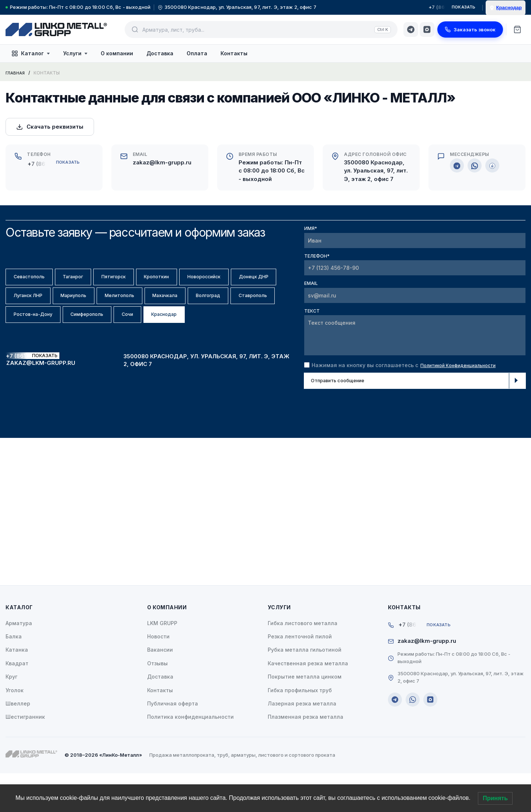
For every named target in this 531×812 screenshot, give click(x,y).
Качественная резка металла (308, 702)
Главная (16, 73)
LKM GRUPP (162, 662)
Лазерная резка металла (302, 743)
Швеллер (18, 743)
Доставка (160, 53)
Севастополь (35, 279)
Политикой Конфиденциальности (465, 365)
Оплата (197, 53)
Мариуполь (150, 303)
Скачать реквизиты (50, 127)
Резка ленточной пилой (300, 675)
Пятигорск (141, 279)
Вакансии (160, 689)
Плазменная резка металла (306, 756)
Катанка (17, 689)
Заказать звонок (470, 29)
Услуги (75, 53)
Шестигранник (25, 756)
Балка (14, 675)
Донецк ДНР (34, 303)
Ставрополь (141, 327)
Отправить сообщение (416, 382)
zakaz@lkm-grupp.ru (162, 162)
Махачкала (32, 327)
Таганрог (90, 279)
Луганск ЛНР (93, 303)
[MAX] (427, 29)
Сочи (86, 351)
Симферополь (36, 351)
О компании (117, 53)
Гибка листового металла (303, 662)
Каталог (31, 53)
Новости (158, 675)
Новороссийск (253, 279)
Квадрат (17, 702)
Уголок (15, 729)
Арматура (19, 662)
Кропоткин (195, 279)
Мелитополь (208, 303)
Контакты (234, 53)
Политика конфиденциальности (190, 756)
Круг (11, 716)
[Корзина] (517, 29)
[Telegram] (411, 29)
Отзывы (157, 702)
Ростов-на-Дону (205, 327)
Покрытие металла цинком (305, 716)
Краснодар (133, 351)
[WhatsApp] (475, 165)
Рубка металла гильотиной (305, 689)
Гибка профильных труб (300, 729)
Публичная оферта (173, 743)
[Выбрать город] (506, 8)
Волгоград (86, 327)
